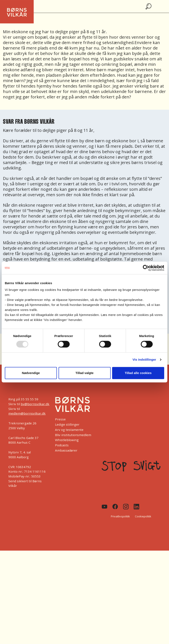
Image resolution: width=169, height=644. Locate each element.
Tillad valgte (84, 373)
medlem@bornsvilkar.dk (27, 413)
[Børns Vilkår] (72, 404)
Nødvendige (31, 373)
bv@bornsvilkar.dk (35, 404)
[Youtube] (104, 507)
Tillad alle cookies (138, 373)
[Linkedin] (136, 507)
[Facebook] (115, 507)
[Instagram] (126, 507)
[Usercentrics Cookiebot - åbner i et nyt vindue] (146, 268)
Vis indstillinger (144, 360)
